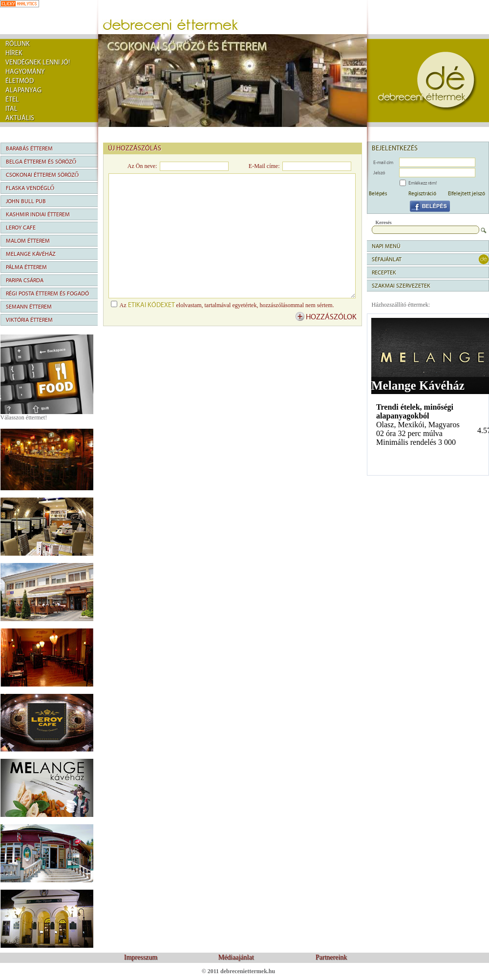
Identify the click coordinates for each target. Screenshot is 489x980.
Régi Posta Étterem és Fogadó (47, 293)
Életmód (20, 81)
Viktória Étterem (29, 320)
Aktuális (20, 118)
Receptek (384, 272)
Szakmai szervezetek (401, 286)
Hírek (14, 53)
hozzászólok (331, 317)
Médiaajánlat (236, 957)
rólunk (18, 44)
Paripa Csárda (25, 280)
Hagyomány (25, 72)
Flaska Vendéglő (30, 188)
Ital (11, 109)
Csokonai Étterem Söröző (43, 175)
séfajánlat (387, 259)
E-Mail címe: (264, 166)
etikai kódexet (151, 305)
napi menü (386, 246)
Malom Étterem (28, 241)
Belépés (378, 193)
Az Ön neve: (142, 166)
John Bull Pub (26, 201)
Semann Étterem (29, 307)
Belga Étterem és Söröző (41, 162)
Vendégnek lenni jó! (38, 63)
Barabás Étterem (29, 148)
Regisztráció (422, 193)
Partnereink (331, 957)
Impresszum (141, 957)
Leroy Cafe (21, 228)
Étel (12, 100)
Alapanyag (23, 90)
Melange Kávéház (31, 254)
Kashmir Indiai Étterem (38, 214)
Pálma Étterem (26, 267)
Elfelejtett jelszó (467, 193)
